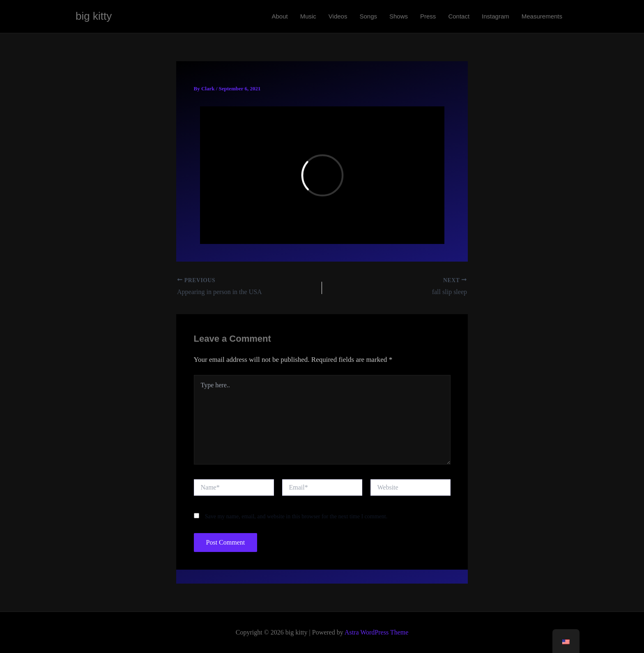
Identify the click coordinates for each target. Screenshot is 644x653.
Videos (338, 16)
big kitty (94, 16)
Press (428, 16)
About (279, 16)
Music (308, 16)
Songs (368, 16)
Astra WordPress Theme (376, 632)
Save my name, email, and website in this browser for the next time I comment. (296, 516)
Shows (399, 16)
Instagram (496, 16)
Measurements (542, 16)
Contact (459, 16)
